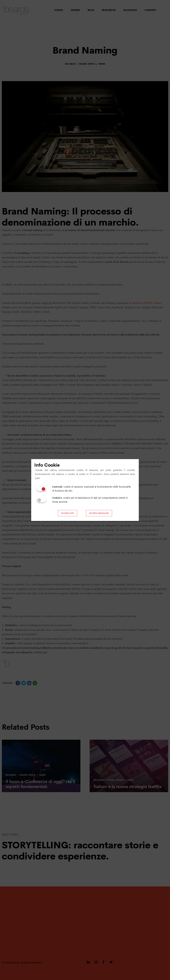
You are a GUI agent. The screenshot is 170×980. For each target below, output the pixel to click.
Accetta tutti (68, 513)
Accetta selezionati (99, 513)
